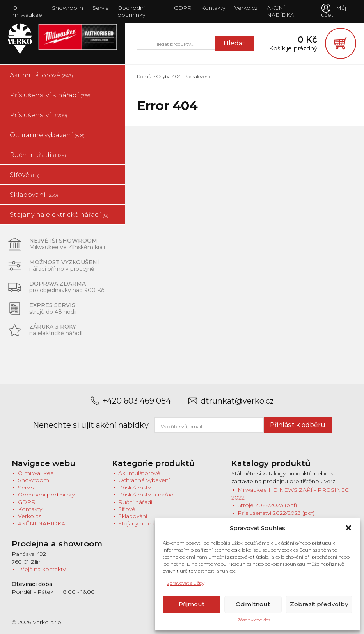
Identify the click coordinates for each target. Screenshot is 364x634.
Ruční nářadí (38, 155)
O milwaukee (27, 11)
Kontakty (213, 8)
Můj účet (334, 11)
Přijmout (192, 604)
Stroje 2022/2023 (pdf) (267, 505)
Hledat (234, 43)
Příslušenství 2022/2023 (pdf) (276, 513)
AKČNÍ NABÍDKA (281, 11)
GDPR (183, 8)
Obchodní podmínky (131, 11)
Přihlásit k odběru (298, 425)
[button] (348, 528)
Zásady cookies (254, 620)
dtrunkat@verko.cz (237, 401)
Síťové (25, 175)
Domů (144, 76)
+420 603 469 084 (137, 401)
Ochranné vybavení (47, 135)
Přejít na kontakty (42, 569)
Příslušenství (38, 115)
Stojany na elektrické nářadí (59, 215)
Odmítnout (253, 604)
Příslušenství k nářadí (51, 95)
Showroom (67, 8)
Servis (100, 8)
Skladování (34, 195)
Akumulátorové (41, 75)
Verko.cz (246, 8)
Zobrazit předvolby (319, 604)
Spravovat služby (186, 583)
